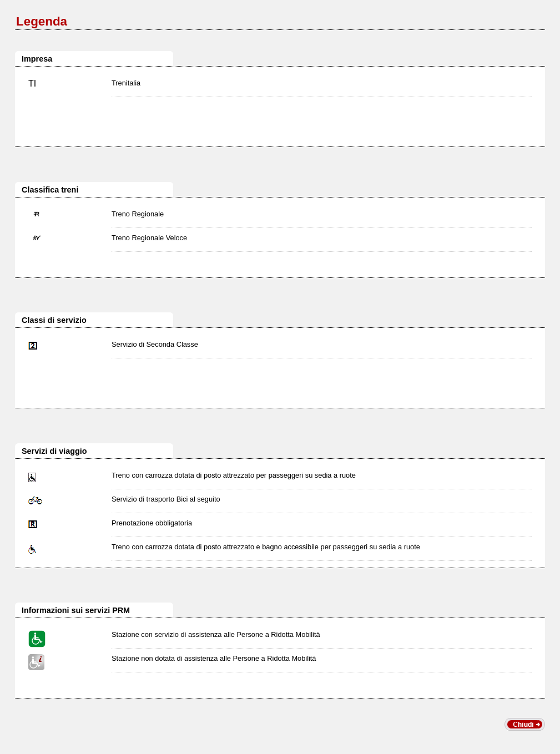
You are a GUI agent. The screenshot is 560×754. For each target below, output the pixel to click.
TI (32, 84)
